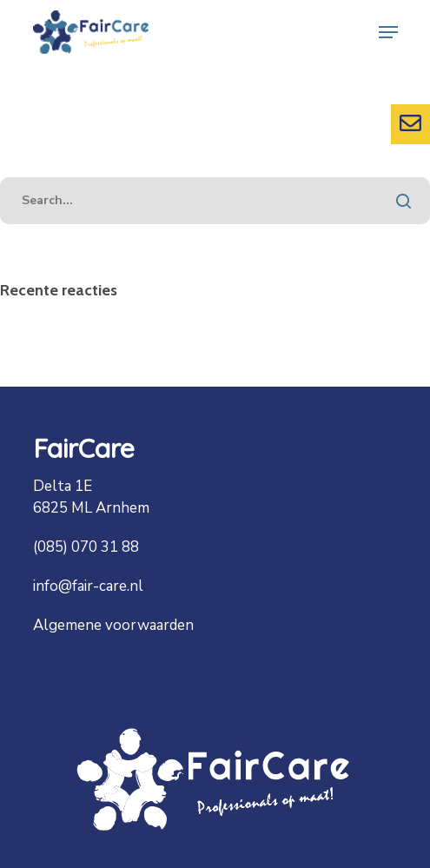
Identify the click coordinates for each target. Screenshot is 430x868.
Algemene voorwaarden (113, 625)
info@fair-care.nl (88, 586)
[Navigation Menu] (388, 32)
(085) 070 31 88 (86, 547)
